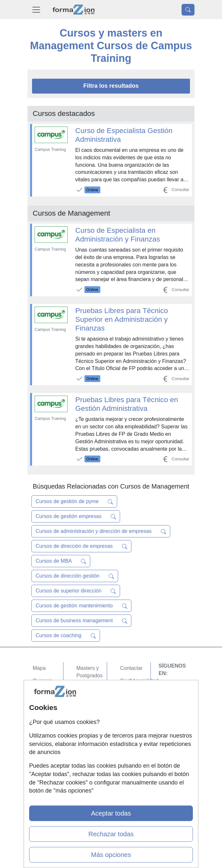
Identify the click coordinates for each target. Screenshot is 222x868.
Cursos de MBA (61, 561)
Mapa (39, 668)
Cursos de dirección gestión (75, 576)
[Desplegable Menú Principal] (36, 10)
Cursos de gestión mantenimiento (81, 606)
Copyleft (130, 706)
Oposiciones (91, 733)
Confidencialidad (139, 681)
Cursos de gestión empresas (76, 516)
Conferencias (92, 701)
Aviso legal (133, 693)
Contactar (131, 668)
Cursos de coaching (66, 636)
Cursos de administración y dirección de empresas (101, 531)
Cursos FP (89, 688)
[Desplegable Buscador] (188, 10)
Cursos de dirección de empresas (81, 546)
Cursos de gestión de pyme (74, 502)
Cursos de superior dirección (76, 591)
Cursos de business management (81, 621)
